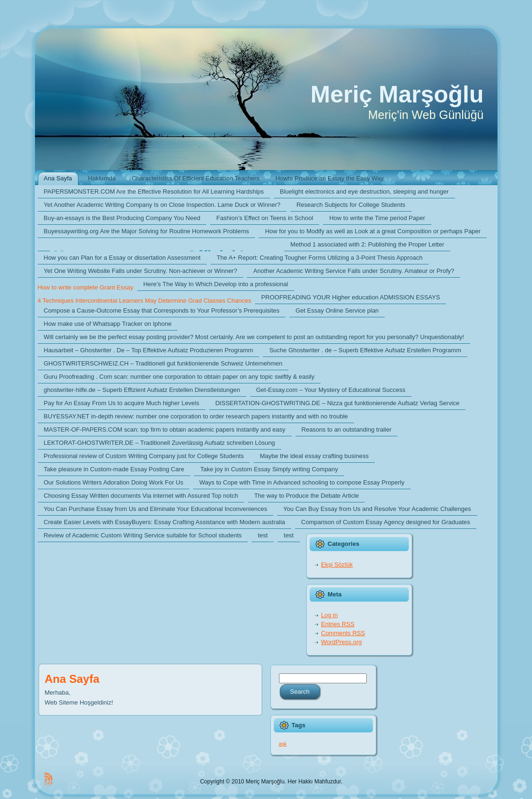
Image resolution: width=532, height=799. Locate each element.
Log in (329, 615)
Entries (338, 624)
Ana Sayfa (72, 679)
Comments (343, 633)
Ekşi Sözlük (337, 565)
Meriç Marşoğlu (397, 94)
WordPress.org (341, 642)
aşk (283, 744)
